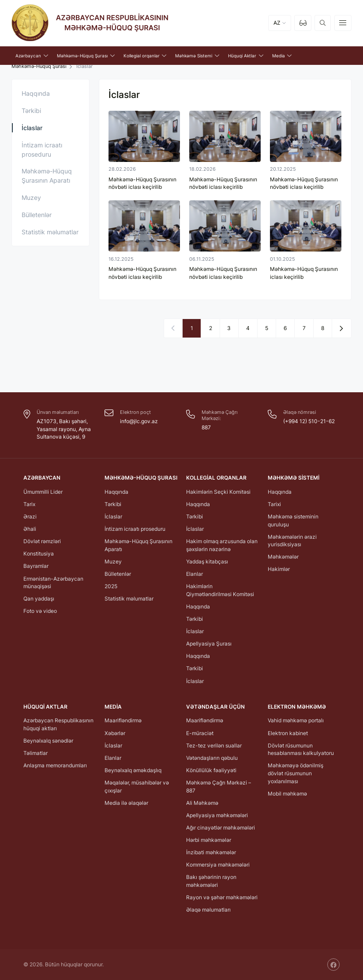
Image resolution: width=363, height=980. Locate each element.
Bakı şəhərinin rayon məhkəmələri (211, 881)
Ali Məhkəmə (202, 802)
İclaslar (32, 128)
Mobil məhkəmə (287, 793)
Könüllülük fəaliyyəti (211, 770)
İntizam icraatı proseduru (42, 150)
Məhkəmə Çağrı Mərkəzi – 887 (219, 787)
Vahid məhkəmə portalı (296, 720)
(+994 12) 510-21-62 (309, 421)
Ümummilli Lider (43, 491)
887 (206, 427)
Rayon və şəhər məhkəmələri (222, 897)
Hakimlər (279, 569)
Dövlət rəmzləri (42, 541)
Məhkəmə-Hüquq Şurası (39, 66)
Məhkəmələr (283, 557)
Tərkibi (31, 111)
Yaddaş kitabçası (207, 561)
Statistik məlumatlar (50, 232)
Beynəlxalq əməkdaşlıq (133, 770)
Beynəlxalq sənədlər (48, 741)
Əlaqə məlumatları (208, 910)
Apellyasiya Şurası (209, 644)
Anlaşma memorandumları (55, 765)
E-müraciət (200, 733)
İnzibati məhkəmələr (211, 852)
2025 (111, 586)
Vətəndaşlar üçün (215, 706)
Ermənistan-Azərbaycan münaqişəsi (53, 582)
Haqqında (36, 93)
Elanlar (195, 574)
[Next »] (341, 328)
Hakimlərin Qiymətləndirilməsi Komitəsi (220, 590)
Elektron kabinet (288, 733)
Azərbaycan (42, 478)
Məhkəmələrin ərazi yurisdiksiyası (292, 540)
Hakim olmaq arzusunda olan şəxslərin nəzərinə (222, 545)
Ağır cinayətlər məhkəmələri (221, 828)
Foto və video (40, 611)
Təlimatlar (36, 753)
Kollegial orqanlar (216, 478)
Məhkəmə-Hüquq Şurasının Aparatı (47, 176)
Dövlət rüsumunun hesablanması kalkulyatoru (301, 749)
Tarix (29, 504)
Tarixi (274, 504)
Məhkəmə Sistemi (294, 478)
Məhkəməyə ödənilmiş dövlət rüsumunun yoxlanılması (296, 773)
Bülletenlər (37, 215)
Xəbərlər (115, 733)
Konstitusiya (39, 554)
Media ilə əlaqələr (126, 802)
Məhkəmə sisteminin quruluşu (293, 520)
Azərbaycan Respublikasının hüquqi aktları (58, 724)
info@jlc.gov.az (139, 421)
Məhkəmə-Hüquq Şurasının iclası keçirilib (304, 273)
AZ (277, 23)
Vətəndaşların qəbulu (212, 757)
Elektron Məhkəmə (297, 706)
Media (113, 706)
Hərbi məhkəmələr (209, 840)
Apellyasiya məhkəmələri (217, 815)
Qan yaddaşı (39, 599)
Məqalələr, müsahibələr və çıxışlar (137, 787)
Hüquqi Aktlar (45, 706)
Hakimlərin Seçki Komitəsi (218, 491)
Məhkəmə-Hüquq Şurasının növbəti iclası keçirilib (142, 183)
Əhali (30, 529)
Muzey (31, 197)
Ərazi (30, 516)
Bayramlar (36, 566)
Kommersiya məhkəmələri (218, 865)
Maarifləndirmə (123, 720)
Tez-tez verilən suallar (214, 745)
